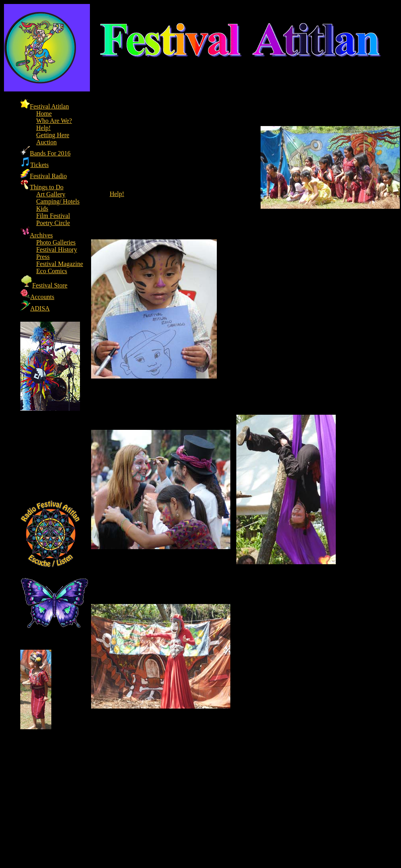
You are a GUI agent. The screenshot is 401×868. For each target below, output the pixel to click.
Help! (43, 128)
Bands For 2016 (45, 153)
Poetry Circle (53, 223)
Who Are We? (54, 121)
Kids (42, 209)
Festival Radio (44, 176)
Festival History (57, 250)
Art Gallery (51, 194)
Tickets (35, 165)
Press (43, 257)
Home (44, 114)
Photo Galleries (56, 242)
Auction (47, 142)
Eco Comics (52, 271)
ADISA (35, 308)
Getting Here (53, 135)
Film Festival (53, 216)
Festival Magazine (60, 264)
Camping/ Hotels (58, 201)
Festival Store (44, 285)
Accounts (37, 297)
